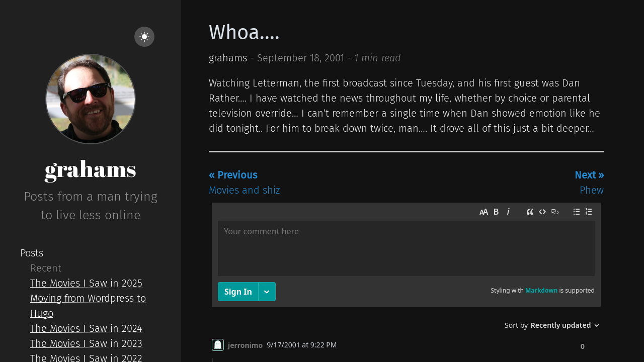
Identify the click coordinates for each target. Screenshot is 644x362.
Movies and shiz (244, 183)
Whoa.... (244, 33)
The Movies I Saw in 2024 (86, 328)
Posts (32, 253)
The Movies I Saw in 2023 (86, 343)
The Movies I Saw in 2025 (86, 283)
